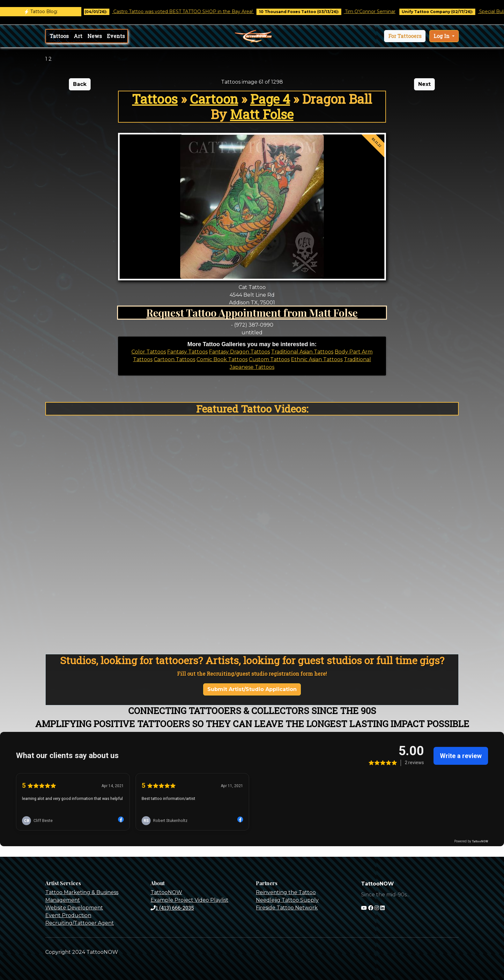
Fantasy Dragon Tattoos (239, 352)
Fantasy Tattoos (187, 352)
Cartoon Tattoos (174, 359)
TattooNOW (166, 892)
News (95, 36)
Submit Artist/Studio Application (252, 689)
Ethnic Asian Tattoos (317, 359)
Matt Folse (262, 114)
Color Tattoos (149, 352)
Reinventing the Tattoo (286, 892)
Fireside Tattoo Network (287, 908)
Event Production (68, 915)
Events (116, 36)
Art (78, 36)
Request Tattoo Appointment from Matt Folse (252, 312)
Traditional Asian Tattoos (302, 352)
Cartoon (214, 99)
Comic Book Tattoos (222, 359)
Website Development (74, 908)
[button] (405, 36)
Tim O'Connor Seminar (377, 11)
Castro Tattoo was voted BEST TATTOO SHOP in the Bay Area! (190, 11)
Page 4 (270, 99)
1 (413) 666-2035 (172, 908)
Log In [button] (442, 36)
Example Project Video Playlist (189, 900)
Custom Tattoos (269, 359)
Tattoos (59, 36)
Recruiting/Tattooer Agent (80, 923)
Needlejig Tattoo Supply (287, 900)
